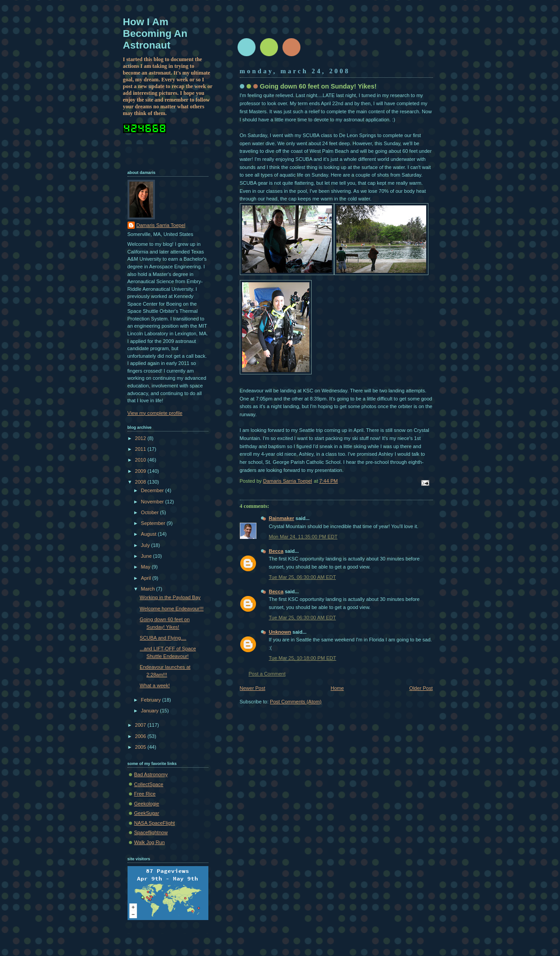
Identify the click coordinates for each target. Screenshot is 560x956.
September (154, 523)
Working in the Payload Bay (170, 597)
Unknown (280, 632)
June (147, 556)
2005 (141, 747)
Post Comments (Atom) (296, 702)
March (149, 589)
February (152, 700)
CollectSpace (149, 784)
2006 (141, 736)
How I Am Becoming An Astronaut (155, 33)
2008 (141, 482)
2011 (141, 449)
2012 (141, 438)
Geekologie (147, 804)
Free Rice (145, 794)
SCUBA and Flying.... (163, 638)
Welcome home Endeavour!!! (172, 609)
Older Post (421, 688)
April (147, 578)
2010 (141, 460)
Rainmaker (282, 518)
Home (337, 688)
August (149, 534)
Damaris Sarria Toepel (161, 225)
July (146, 545)
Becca (276, 551)
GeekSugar (147, 813)
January (150, 711)
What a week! (155, 685)
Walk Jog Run (150, 842)
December (153, 490)
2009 (141, 471)
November (153, 502)
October (150, 512)
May (146, 567)
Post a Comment (267, 674)
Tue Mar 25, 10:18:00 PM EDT (303, 658)
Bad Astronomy (151, 774)
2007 (141, 725)
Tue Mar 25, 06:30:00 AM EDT (302, 577)
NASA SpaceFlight (155, 823)
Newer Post (253, 688)
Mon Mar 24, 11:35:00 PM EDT (303, 537)
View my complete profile (155, 413)
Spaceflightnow (151, 832)
